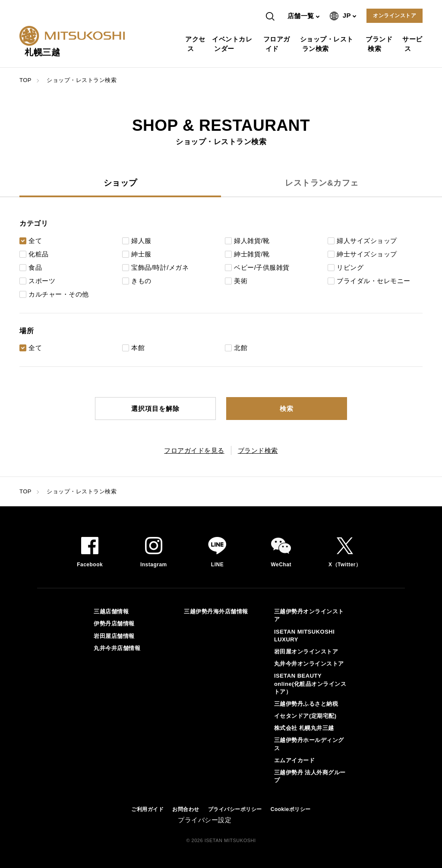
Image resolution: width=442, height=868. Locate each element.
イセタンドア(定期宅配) (305, 716)
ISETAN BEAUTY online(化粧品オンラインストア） (310, 683)
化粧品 (39, 254)
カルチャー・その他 (59, 294)
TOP (25, 80)
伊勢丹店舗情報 (114, 623)
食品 (35, 268)
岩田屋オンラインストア (306, 652)
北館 (241, 348)
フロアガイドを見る (194, 450)
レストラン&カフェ (322, 183)
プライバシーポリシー (235, 809)
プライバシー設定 (205, 820)
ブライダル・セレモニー (374, 281)
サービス (414, 44)
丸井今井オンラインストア (309, 664)
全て (35, 241)
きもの (141, 281)
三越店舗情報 (111, 611)
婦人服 (141, 241)
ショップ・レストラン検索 (328, 44)
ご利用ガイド (147, 809)
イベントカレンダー (233, 44)
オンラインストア (395, 16)
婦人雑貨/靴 (252, 241)
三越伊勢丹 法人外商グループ (310, 776)
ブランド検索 (380, 44)
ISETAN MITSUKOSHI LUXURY (304, 636)
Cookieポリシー (291, 809)
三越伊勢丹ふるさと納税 (306, 704)
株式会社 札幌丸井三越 (304, 728)
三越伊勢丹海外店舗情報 (216, 611)
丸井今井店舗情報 (117, 648)
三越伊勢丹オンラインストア (309, 615)
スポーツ (42, 281)
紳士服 (141, 254)
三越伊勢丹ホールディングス (309, 744)
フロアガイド (278, 44)
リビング (350, 268)
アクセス (196, 44)
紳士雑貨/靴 (252, 254)
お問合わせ (186, 809)
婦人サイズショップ (367, 241)
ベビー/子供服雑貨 (262, 268)
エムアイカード (295, 760)
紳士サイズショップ (367, 254)
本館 (138, 348)
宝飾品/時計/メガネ (160, 268)
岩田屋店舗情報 (114, 636)
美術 (241, 281)
